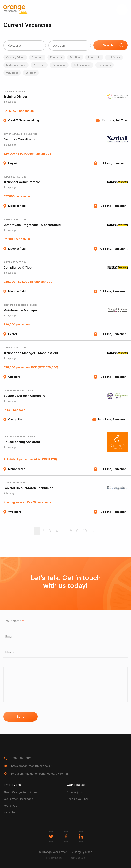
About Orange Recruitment (21, 792)
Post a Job (10, 805)
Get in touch (11, 812)
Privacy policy (54, 858)
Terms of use (77, 858)
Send (20, 717)
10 (85, 531)
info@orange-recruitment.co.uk (31, 766)
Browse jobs (75, 792)
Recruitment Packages (18, 799)
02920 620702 (21, 758)
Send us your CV (77, 799)
